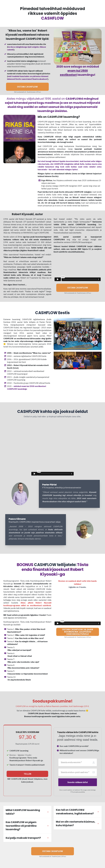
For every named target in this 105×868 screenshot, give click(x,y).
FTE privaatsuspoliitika (78, 792)
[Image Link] (20, 494)
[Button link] (27, 87)
